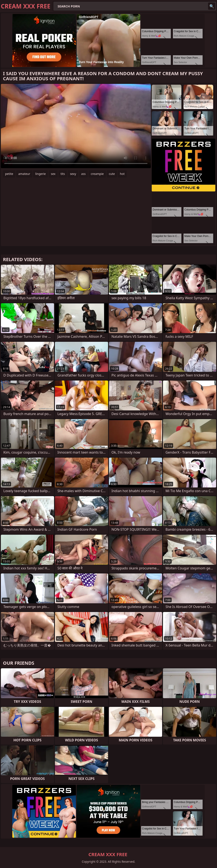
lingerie (40, 174)
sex (53, 174)
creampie (97, 174)
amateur (24, 174)
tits (63, 174)
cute (112, 174)
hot (122, 174)
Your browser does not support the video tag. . (76, 126)
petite (9, 174)
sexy (73, 174)
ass (83, 174)
